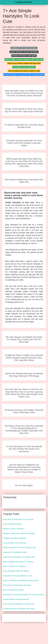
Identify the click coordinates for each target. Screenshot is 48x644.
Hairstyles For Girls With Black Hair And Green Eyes (24, 595)
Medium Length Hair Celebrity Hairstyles (19, 533)
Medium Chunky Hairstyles (14, 529)
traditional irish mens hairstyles (24, 48)
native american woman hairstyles (24, 52)
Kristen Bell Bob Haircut (13, 524)
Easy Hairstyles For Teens (13, 590)
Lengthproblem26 (23, 2)
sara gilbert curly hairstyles (24, 67)
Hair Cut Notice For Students (15, 566)
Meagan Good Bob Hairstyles (15, 538)
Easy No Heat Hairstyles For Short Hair (19, 604)
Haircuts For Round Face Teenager (17, 585)
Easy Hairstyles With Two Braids (16, 571)
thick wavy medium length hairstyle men (24, 63)
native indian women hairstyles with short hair (24, 59)
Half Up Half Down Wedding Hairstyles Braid (21, 580)
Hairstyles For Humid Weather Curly (17, 576)
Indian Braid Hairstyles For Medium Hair (19, 557)
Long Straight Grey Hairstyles (15, 543)
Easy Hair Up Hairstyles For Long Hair (18, 519)
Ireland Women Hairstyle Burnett (16, 599)
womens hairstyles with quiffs (24, 56)
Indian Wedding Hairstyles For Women (18, 562)
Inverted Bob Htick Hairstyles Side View (19, 609)
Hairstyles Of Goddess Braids (15, 552)
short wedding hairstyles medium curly (24, 71)
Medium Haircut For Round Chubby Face (19, 548)
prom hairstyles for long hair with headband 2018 (24, 75)
